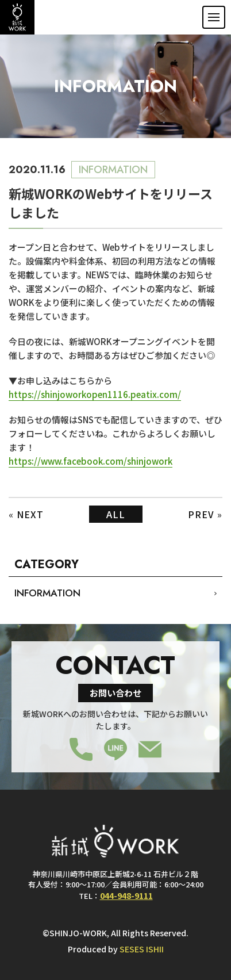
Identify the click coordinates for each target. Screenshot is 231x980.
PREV (201, 514)
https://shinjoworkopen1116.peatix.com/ (95, 394)
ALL (116, 514)
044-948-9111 (126, 895)
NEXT (30, 514)
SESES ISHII (142, 949)
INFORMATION (47, 593)
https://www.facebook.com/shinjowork (91, 461)
